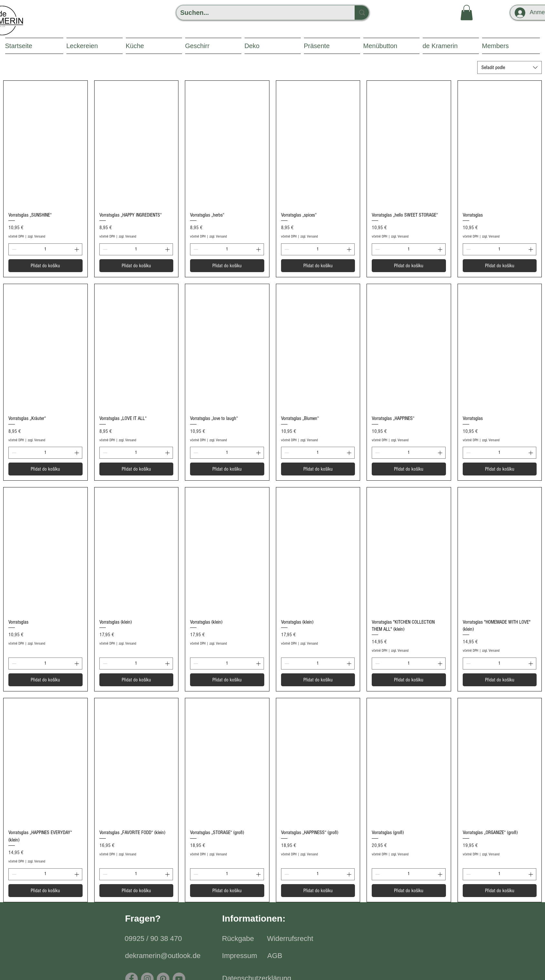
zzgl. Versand (36, 236)
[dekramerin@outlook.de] (163, 956)
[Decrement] (13, 249)
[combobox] (510, 67)
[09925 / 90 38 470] (153, 939)
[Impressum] (240, 956)
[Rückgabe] (238, 939)
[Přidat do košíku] (45, 266)
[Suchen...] (261, 13)
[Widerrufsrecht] (290, 939)
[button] (467, 13)
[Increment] (77, 249)
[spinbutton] (45, 249)
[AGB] (275, 956)
